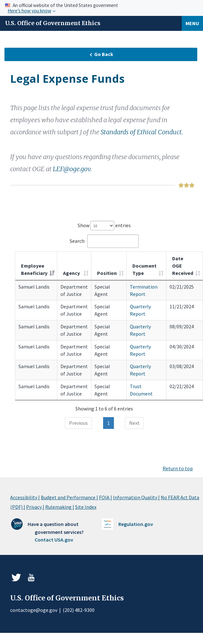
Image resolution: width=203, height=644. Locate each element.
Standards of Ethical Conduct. (142, 132)
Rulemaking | (60, 507)
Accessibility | (25, 497)
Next (134, 423)
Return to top (178, 468)
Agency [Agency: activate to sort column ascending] (71, 273)
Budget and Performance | (69, 497)
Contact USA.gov (54, 540)
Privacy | (35, 507)
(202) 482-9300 (79, 610)
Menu (192, 23)
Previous (78, 423)
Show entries (104, 226)
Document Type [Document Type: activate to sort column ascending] (144, 269)
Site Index (86, 507)
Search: (104, 241)
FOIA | (105, 497)
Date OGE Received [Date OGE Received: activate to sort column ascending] (183, 266)
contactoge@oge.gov (34, 610)
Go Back (101, 54)
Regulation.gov (136, 524)
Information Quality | (136, 497)
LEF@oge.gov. (72, 169)
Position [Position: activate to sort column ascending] (107, 273)
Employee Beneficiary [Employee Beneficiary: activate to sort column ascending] (34, 269)
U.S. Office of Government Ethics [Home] (53, 23)
